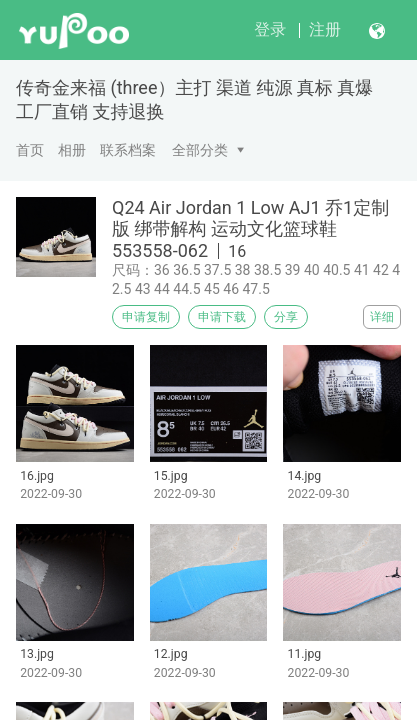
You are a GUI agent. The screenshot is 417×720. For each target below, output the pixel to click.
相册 (72, 150)
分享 (286, 317)
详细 (382, 317)
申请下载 (222, 317)
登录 (270, 29)
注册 (325, 29)
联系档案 (128, 150)
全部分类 (200, 150)
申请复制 (146, 317)
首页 (30, 150)
